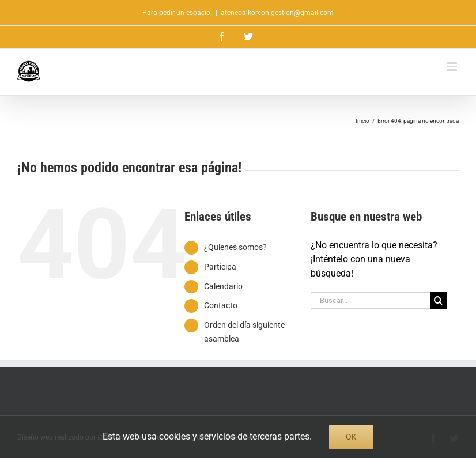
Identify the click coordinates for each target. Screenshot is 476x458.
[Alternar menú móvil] (453, 67)
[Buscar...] (370, 300)
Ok (351, 437)
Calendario (223, 286)
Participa (220, 267)
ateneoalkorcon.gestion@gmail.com (277, 13)
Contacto (221, 305)
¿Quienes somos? (235, 247)
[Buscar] (438, 300)
